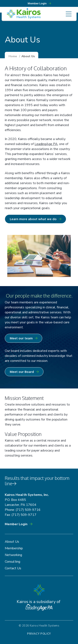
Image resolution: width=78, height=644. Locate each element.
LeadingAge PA (46, 144)
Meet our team (21, 338)
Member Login (16, 524)
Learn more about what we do (33, 219)
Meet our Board (22, 372)
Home (13, 56)
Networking (13, 555)
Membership (14, 548)
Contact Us (13, 568)
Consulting (12, 562)
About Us (12, 542)
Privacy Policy (39, 634)
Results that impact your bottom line (37, 481)
